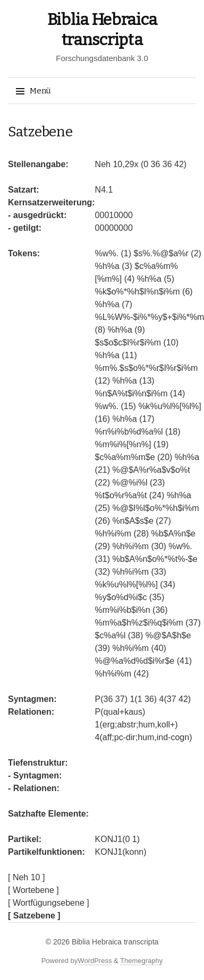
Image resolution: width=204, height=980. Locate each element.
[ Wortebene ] (33, 890)
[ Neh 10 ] (26, 877)
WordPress (95, 961)
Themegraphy (141, 961)
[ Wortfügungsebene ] (49, 903)
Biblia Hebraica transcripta (115, 942)
